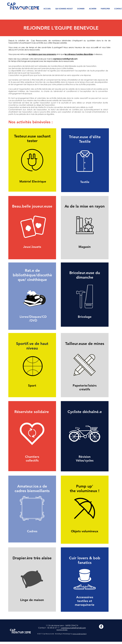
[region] (32, 160)
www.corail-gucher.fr (80, 634)
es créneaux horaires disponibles (79, 54)
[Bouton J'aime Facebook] (102, 637)
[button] (64, 9)
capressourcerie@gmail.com (65, 59)
